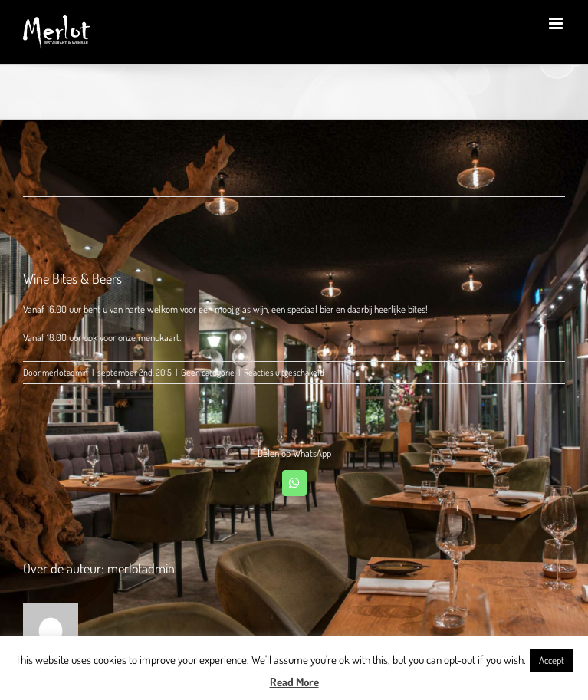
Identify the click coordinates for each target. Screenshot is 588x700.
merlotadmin (65, 372)
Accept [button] (552, 660)
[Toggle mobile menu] (557, 23)
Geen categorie (208, 372)
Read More (294, 682)
